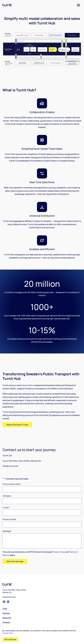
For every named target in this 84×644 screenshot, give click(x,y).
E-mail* (6, 508)
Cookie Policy (8, 633)
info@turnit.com (9, 597)
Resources (7, 618)
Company (7, 496)
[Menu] (78, 5)
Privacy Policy (59, 552)
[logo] (7, 5)
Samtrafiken (28, 385)
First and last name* (12, 484)
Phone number (9, 519)
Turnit (5, 609)
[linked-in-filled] (8, 602)
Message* (7, 531)
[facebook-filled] (4, 602)
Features (6, 613)
